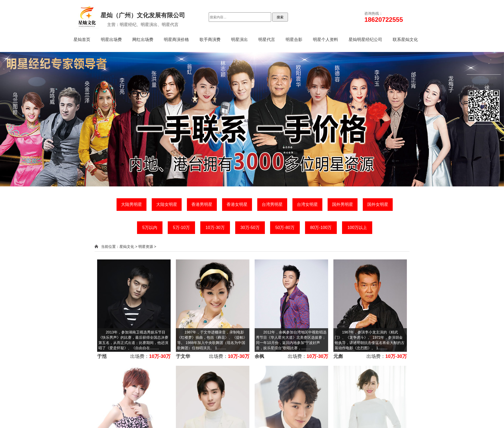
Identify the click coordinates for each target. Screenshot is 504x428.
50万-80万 (285, 228)
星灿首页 (82, 40)
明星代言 (267, 40)
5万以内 (150, 228)
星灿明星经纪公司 (365, 40)
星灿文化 (127, 247)
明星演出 (239, 40)
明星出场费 (111, 40)
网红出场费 (143, 40)
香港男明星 (202, 204)
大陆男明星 (132, 204)
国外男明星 (343, 204)
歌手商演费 (210, 40)
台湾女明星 (307, 204)
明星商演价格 (176, 40)
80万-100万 (321, 228)
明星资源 (146, 247)
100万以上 (357, 228)
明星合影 (294, 40)
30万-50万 (250, 228)
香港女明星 (237, 204)
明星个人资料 (325, 40)
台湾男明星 (272, 204)
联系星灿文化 (405, 40)
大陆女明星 (167, 204)
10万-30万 (215, 228)
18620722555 (484, 85)
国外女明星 (378, 204)
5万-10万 (181, 228)
